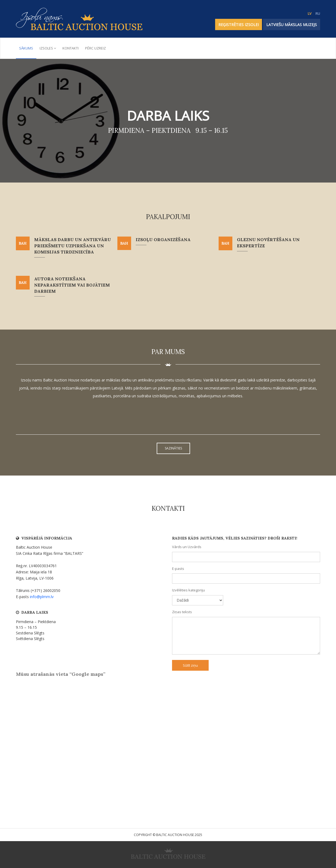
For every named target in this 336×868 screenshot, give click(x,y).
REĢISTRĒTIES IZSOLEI (239, 25)
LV (310, 13)
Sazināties (173, 448)
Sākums (26, 48)
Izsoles (48, 48)
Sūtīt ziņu (190, 665)
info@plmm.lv (42, 597)
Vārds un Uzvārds (187, 547)
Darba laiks (168, 116)
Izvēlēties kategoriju (188, 590)
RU (318, 13)
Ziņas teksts (182, 612)
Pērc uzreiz (95, 48)
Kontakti (71, 48)
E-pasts (178, 569)
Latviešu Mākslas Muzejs (292, 25)
